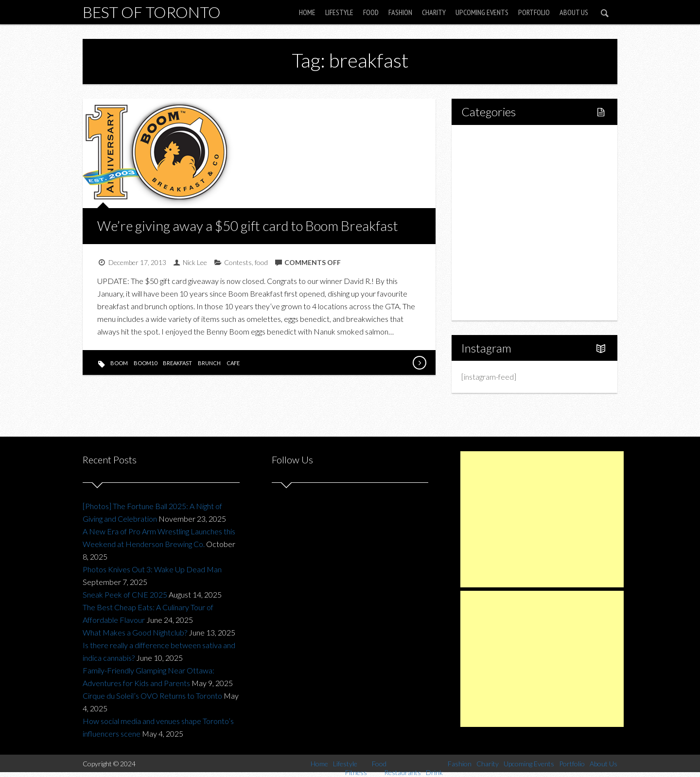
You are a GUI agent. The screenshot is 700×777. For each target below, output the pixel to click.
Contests (238, 262)
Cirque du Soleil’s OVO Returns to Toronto (152, 696)
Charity (434, 12)
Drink (491, 222)
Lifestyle (339, 12)
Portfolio (534, 12)
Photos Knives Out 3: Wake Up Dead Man (152, 569)
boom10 (145, 363)
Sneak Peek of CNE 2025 (125, 594)
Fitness (494, 173)
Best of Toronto (152, 12)
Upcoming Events (482, 12)
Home (307, 12)
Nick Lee (195, 262)
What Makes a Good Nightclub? (135, 632)
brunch (209, 363)
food (261, 262)
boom (119, 363)
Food (371, 12)
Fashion (400, 12)
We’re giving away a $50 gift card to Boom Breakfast (248, 226)
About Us (574, 12)
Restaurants (502, 206)
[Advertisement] (542, 519)
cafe (233, 363)
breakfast (177, 363)
